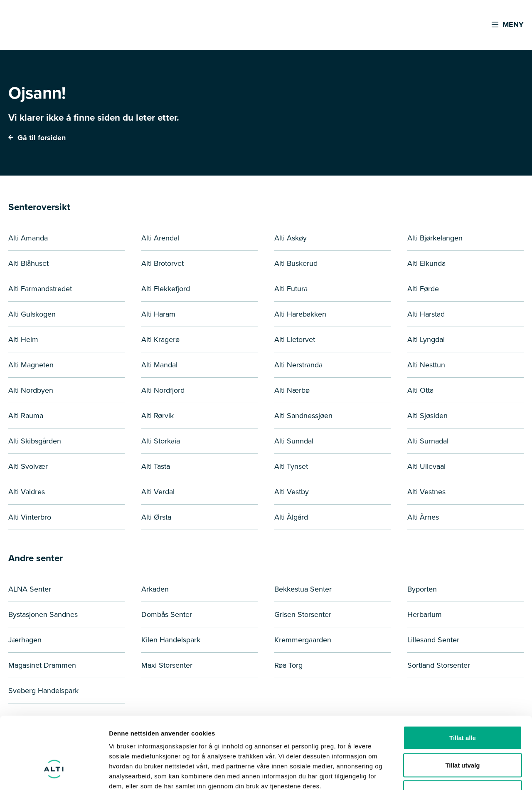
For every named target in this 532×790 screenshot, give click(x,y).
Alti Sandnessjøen (303, 416)
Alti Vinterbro (30, 517)
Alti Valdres (27, 492)
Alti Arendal (160, 238)
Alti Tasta (156, 466)
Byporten (422, 589)
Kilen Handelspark (171, 640)
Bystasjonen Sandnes (43, 614)
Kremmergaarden (303, 640)
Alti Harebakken (300, 314)
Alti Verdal (158, 492)
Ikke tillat (463, 735)
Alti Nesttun (426, 365)
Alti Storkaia (161, 441)
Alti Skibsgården (35, 441)
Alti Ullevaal (426, 466)
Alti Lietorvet (295, 339)
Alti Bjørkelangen (435, 238)
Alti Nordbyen (31, 390)
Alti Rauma (26, 416)
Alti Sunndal (294, 441)
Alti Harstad (426, 314)
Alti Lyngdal (426, 339)
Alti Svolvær (28, 466)
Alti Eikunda (426, 263)
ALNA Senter (30, 589)
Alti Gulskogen (32, 314)
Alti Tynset (291, 466)
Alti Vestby (292, 492)
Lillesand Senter (433, 640)
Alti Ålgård (291, 517)
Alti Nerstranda (298, 365)
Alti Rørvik (158, 416)
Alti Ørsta (156, 517)
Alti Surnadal (428, 441)
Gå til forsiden (37, 138)
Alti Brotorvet (163, 263)
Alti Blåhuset (28, 263)
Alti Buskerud (296, 263)
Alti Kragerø (160, 339)
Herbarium (425, 614)
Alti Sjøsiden (427, 416)
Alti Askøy (291, 238)
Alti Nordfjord (163, 390)
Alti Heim (23, 339)
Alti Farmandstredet (40, 289)
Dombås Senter (167, 614)
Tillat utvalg (462, 708)
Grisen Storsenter (303, 614)
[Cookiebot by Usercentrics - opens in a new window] (54, 774)
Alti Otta (420, 390)
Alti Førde (423, 289)
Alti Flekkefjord (166, 289)
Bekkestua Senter (303, 589)
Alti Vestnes (426, 492)
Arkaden (155, 589)
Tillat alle (463, 681)
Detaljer (443, 774)
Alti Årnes (423, 517)
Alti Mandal (159, 365)
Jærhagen (25, 640)
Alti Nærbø (292, 390)
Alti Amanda (28, 238)
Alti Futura (291, 289)
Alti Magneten (31, 365)
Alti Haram (158, 314)
